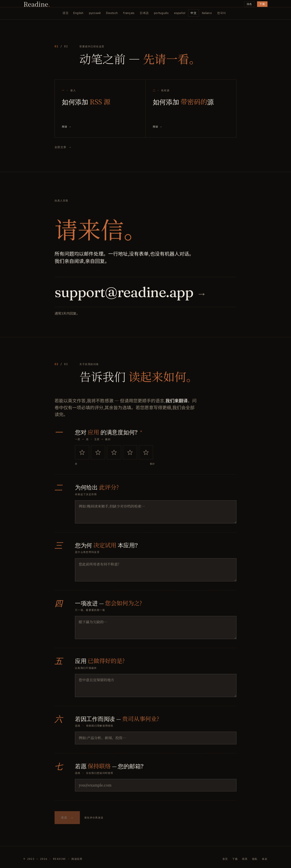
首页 (225, 859)
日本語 (144, 13)
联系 (245, 859)
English (78, 13)
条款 (265, 859)
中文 (194, 13)
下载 (262, 4)
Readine (37, 4)
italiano (207, 13)
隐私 (255, 859)
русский (95, 13)
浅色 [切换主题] (249, 4)
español (180, 13)
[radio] (82, 454)
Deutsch (112, 13)
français (129, 13)
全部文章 (63, 147)
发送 (67, 820)
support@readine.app (130, 294)
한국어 (222, 13)
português (161, 13)
